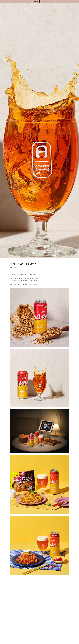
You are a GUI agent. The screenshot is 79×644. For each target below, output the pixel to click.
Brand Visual (13, 268)
